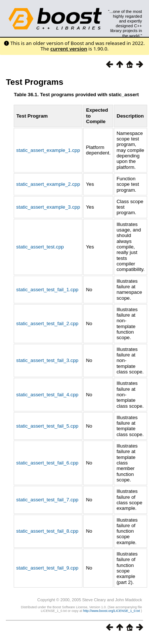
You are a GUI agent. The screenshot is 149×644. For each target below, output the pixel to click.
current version (69, 49)
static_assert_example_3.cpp (48, 207)
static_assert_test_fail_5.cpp (47, 426)
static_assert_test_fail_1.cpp (47, 290)
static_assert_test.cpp (40, 247)
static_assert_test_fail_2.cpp (47, 323)
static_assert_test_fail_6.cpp (47, 463)
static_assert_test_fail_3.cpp (47, 360)
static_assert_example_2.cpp (48, 184)
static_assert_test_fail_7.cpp (47, 500)
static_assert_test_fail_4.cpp (47, 395)
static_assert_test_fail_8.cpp (47, 531)
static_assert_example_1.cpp (48, 150)
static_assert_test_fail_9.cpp (47, 568)
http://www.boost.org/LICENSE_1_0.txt (112, 611)
